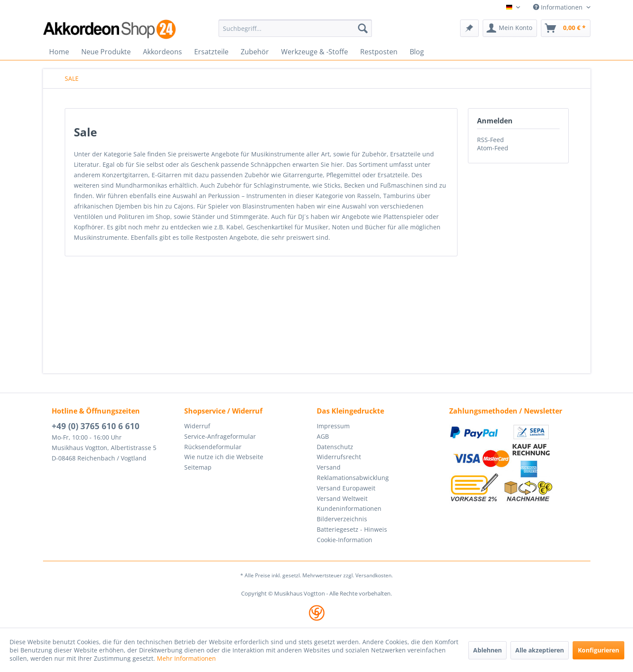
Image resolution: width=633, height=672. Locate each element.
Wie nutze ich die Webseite (224, 457)
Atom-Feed (493, 148)
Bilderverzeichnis (342, 519)
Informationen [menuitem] (559, 7)
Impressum (333, 426)
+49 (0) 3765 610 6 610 (96, 426)
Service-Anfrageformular (220, 436)
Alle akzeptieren (540, 650)
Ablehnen (487, 650)
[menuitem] (295, 28)
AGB (323, 436)
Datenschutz (335, 447)
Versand (329, 467)
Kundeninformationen (349, 508)
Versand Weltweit (342, 498)
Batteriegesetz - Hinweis (352, 529)
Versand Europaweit (346, 488)
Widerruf (197, 426)
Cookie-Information (345, 540)
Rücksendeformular (213, 447)
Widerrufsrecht (339, 457)
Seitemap (198, 467)
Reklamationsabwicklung (353, 478)
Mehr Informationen (186, 658)
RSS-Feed (490, 140)
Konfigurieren (598, 650)
